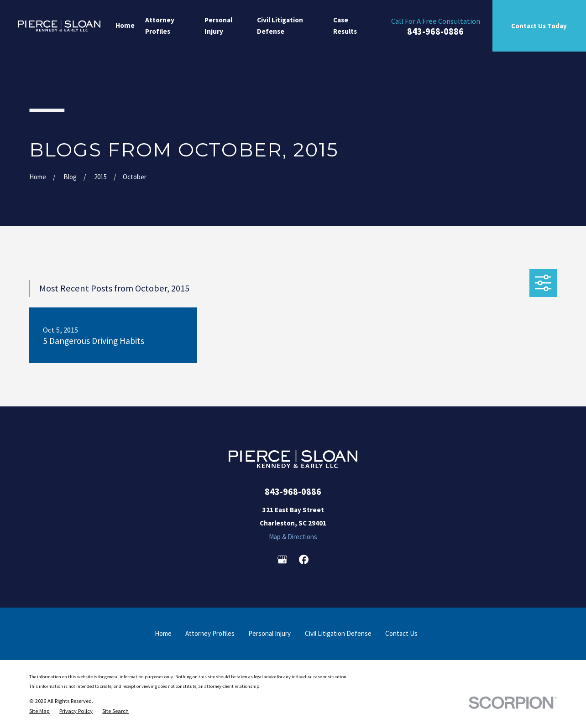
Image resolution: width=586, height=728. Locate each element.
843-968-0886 (435, 32)
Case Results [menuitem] (345, 26)
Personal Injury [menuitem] (218, 26)
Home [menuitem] (125, 25)
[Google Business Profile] (282, 559)
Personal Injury (269, 633)
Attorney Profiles (210, 633)
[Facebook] (304, 559)
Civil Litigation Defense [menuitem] (280, 26)
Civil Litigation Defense (338, 633)
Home (163, 633)
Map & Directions (293, 537)
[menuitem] (39, 711)
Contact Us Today (539, 26)
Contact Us (401, 633)
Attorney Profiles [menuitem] (160, 26)
